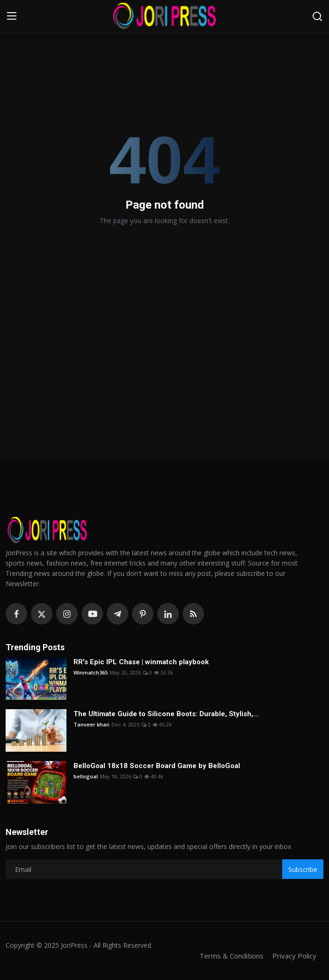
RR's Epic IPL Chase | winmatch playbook (141, 662)
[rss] (193, 614)
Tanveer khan (91, 724)
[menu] (12, 16)
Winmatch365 (91, 672)
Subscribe (303, 869)
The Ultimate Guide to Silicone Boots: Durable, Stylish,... (166, 714)
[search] (317, 16)
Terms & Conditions (231, 956)
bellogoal (86, 776)
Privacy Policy (294, 956)
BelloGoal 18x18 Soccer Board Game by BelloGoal (157, 766)
